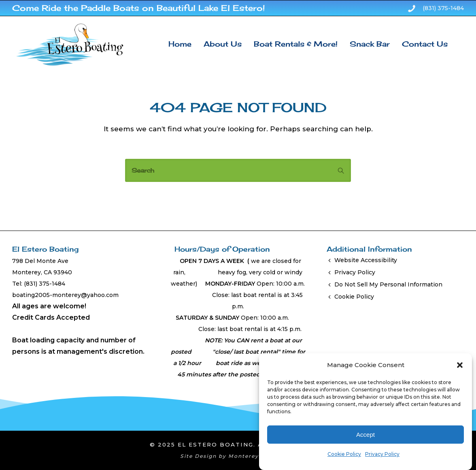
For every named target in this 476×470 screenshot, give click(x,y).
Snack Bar (370, 44)
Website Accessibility (366, 260)
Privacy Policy (382, 454)
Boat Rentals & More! (296, 44)
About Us (223, 44)
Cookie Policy (344, 454)
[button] (460, 365)
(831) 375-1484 (443, 8)
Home (180, 44)
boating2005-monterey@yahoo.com (65, 295)
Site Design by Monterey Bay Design (238, 456)
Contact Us (425, 44)
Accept (365, 435)
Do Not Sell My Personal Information (388, 284)
